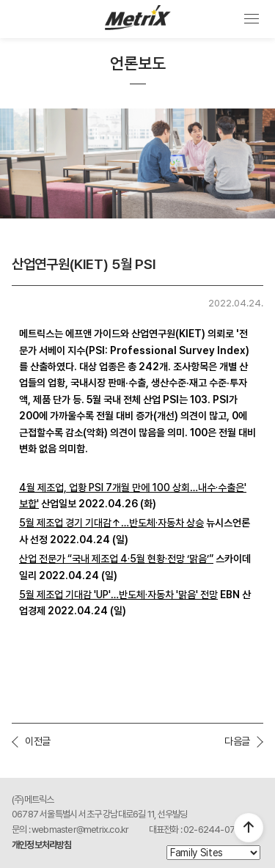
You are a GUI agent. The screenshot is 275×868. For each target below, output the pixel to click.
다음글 (237, 741)
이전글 (38, 741)
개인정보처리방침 (42, 845)
